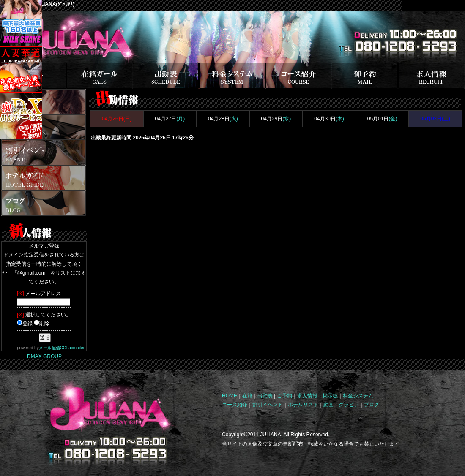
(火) (223, 119)
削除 (42, 324)
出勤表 (265, 396)
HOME (230, 396)
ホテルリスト (303, 405)
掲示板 (330, 396)
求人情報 (307, 396)
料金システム (358, 396)
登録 (25, 324)
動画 (328, 405)
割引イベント (268, 405)
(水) (276, 119)
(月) (170, 119)
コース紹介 (235, 405)
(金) (382, 119)
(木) (329, 119)
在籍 (247, 396)
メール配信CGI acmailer (62, 348)
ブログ (372, 405)
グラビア (349, 405)
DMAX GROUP (44, 356)
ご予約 (284, 396)
